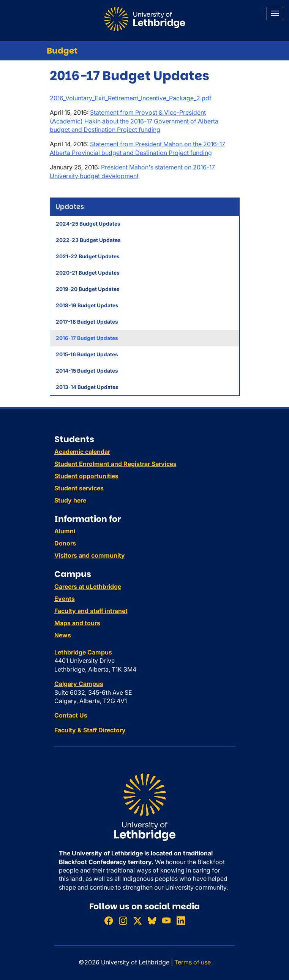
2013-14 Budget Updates (87, 387)
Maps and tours (77, 623)
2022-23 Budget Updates (88, 240)
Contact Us (71, 715)
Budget (62, 51)
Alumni (65, 531)
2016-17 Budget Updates (87, 338)
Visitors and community (90, 555)
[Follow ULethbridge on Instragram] (123, 921)
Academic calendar (82, 452)
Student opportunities (86, 476)
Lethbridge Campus (83, 652)
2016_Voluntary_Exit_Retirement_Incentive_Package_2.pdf (131, 98)
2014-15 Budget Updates (87, 371)
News (63, 635)
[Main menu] (275, 13)
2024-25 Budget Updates (88, 224)
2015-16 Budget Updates (87, 354)
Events (65, 599)
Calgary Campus (79, 684)
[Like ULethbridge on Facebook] (109, 921)
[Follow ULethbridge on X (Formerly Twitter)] (137, 921)
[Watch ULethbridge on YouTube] (166, 921)
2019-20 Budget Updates (88, 289)
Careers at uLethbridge (88, 586)
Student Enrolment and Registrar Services (115, 464)
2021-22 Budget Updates (88, 256)
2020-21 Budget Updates (88, 273)
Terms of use (193, 962)
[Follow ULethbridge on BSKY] (152, 921)
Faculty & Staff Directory (90, 730)
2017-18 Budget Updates (87, 322)
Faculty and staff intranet (91, 611)
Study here (70, 500)
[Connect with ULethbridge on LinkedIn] (181, 921)
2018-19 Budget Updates (87, 305)
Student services (79, 488)
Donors (65, 543)
